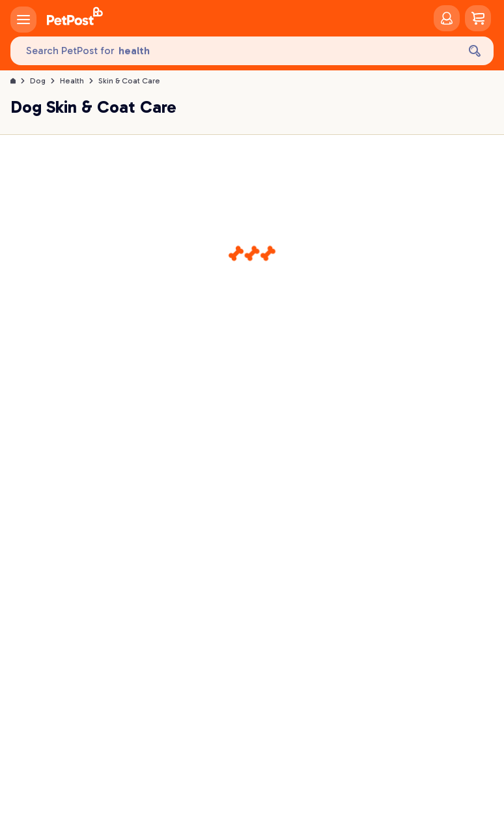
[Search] (475, 51)
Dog (38, 81)
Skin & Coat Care (129, 81)
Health (72, 81)
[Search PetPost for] (234, 51)
